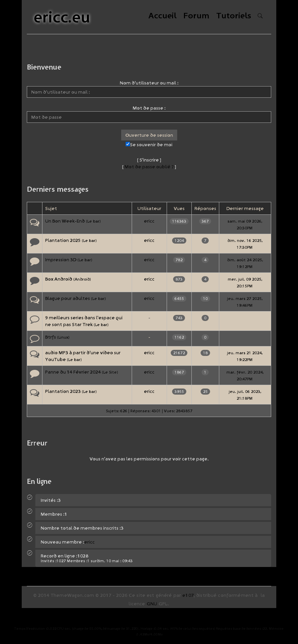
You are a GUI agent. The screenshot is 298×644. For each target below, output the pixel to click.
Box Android (59, 279)
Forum (196, 16)
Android (82, 279)
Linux (63, 337)
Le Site (110, 372)
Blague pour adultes (68, 298)
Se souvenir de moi (149, 145)
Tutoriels (234, 16)
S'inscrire (149, 160)
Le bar (93, 221)
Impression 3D (61, 260)
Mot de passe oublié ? (149, 167)
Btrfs (51, 337)
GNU (152, 604)
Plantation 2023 (63, 391)
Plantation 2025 (63, 240)
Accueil (162, 16)
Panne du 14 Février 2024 (73, 372)
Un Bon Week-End (65, 221)
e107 (188, 595)
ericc (149, 221)
